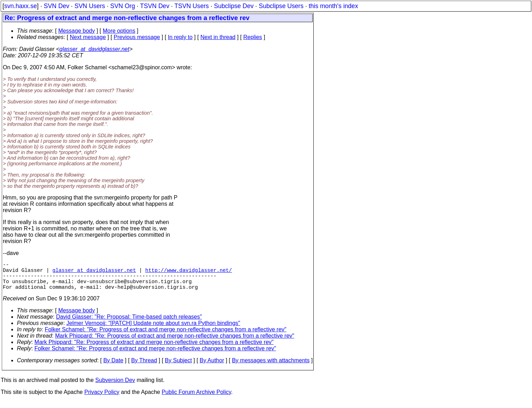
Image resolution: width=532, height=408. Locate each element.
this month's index (333, 6)
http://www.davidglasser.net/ (189, 273)
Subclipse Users (281, 6)
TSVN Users (192, 6)
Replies (253, 37)
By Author (212, 367)
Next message (88, 37)
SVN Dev (56, 6)
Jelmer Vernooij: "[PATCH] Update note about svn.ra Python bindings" (154, 330)
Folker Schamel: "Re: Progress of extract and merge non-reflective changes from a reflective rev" (165, 336)
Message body (76, 31)
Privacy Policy (102, 399)
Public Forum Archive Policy (196, 399)
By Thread (144, 367)
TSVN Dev (155, 6)
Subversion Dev (115, 387)
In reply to (180, 37)
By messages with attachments (271, 367)
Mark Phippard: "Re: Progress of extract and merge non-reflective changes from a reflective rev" (175, 343)
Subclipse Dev (234, 6)
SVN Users (90, 6)
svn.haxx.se (21, 6)
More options (119, 31)
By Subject (178, 367)
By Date (113, 367)
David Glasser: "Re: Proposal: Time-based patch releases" (129, 324)
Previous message (137, 37)
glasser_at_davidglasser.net (94, 49)
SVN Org (123, 6)
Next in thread (218, 37)
